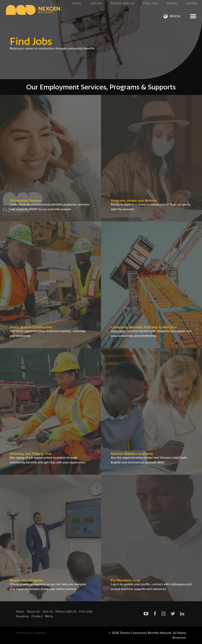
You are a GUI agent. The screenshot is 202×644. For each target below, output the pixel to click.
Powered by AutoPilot (31, 633)
